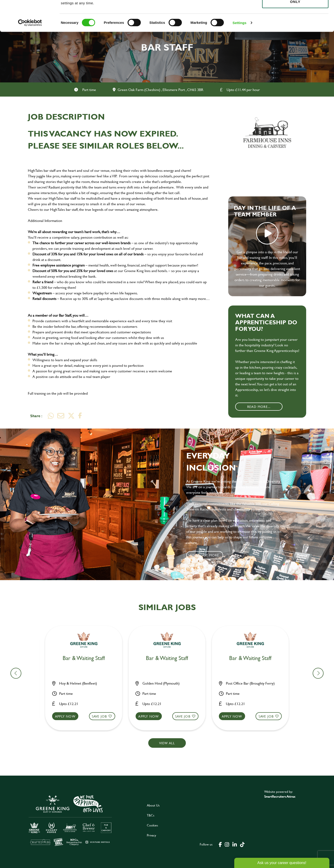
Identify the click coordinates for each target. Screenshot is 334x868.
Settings (240, 53)
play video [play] (267, 233)
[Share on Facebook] (80, 416)
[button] (86, 721)
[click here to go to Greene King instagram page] (227, 844)
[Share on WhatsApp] (51, 416)
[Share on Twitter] (71, 416)
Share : (36, 416)
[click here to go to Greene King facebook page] (220, 844)
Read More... (259, 407)
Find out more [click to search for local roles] (205, 555)
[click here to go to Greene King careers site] (70, 820)
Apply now (68, 716)
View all (167, 743)
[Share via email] (61, 416)
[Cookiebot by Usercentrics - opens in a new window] (30, 53)
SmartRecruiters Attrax (280, 796)
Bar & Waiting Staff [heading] (87, 658)
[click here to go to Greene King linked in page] (234, 844)
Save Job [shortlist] (102, 716)
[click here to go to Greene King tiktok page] (242, 844)
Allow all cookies (295, 12)
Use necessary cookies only (295, 29)
